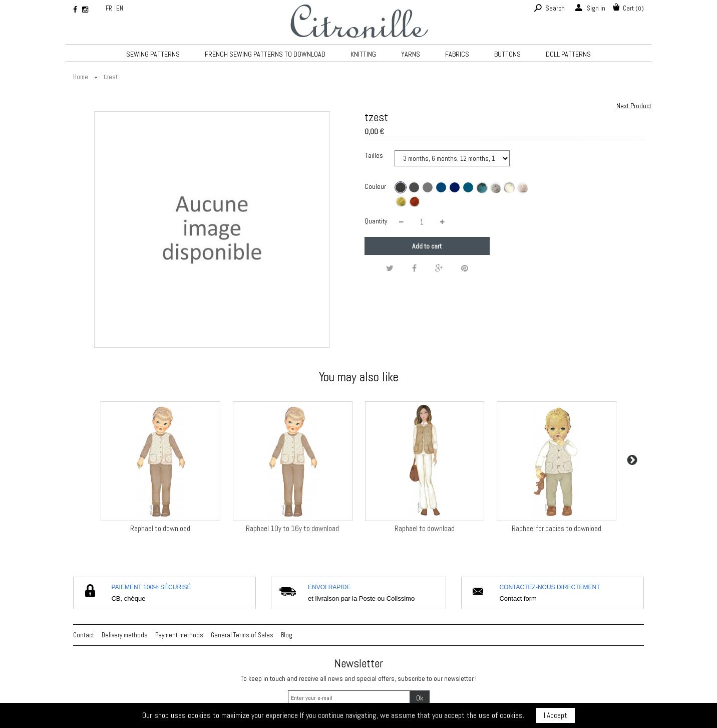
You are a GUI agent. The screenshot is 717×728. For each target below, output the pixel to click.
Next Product (634, 106)
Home (81, 77)
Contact (84, 635)
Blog (287, 635)
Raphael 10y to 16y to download (292, 528)
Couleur (376, 186)
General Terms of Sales (242, 635)
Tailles (375, 155)
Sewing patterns (153, 54)
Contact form (518, 598)
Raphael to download (160, 528)
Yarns (411, 54)
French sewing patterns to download (265, 54)
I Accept (556, 715)
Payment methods (179, 635)
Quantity (376, 221)
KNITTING (363, 54)
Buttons (507, 54)
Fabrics (457, 54)
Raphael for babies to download (557, 528)
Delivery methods (125, 635)
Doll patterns (568, 54)
